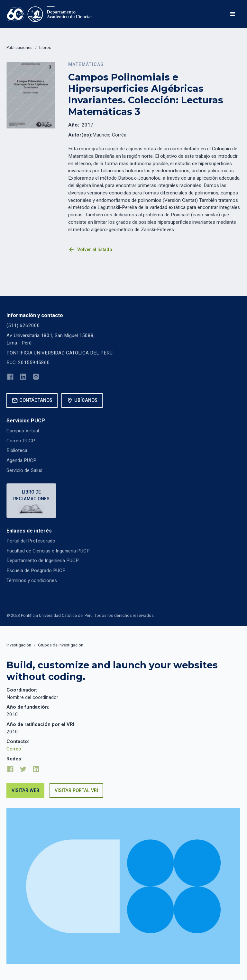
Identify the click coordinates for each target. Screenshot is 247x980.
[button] (233, 14)
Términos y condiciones (32, 580)
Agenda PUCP (21, 460)
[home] (50, 14)
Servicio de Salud (24, 470)
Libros (45, 47)
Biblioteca (17, 450)
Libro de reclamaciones (31, 495)
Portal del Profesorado (31, 541)
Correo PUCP (21, 441)
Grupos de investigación (61, 645)
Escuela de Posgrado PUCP (36, 570)
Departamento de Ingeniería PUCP (43, 561)
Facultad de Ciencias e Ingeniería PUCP (48, 551)
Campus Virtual (23, 431)
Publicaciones (19, 47)
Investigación (19, 645)
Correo (14, 749)
